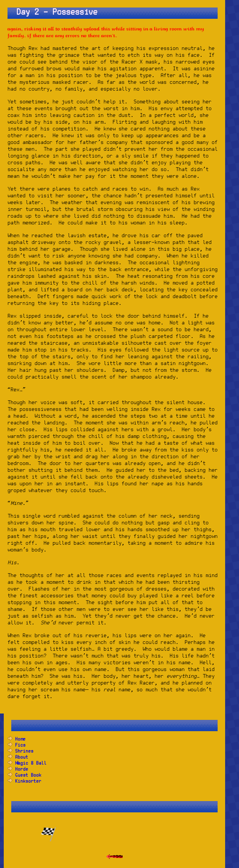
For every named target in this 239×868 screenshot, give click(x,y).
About (22, 757)
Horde (22, 769)
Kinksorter (28, 781)
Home (20, 739)
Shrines (24, 751)
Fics (20, 745)
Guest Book (28, 775)
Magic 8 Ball (31, 763)
